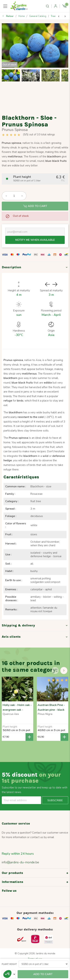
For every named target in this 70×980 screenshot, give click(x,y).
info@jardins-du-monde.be (20, 862)
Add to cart (35, 206)
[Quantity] (14, 196)
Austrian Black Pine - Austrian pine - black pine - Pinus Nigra (51, 710)
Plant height (9, 964)
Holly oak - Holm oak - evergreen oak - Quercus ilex (17, 710)
